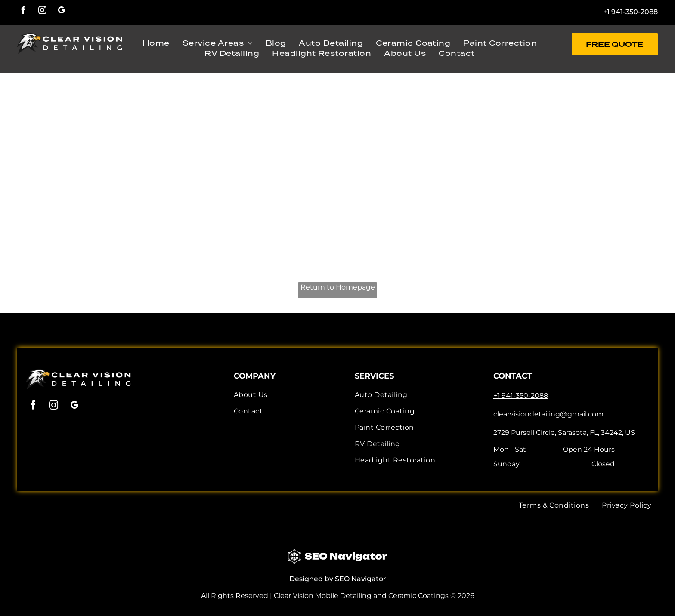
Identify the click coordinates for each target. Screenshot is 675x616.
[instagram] (42, 11)
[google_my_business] (61, 11)
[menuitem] (156, 43)
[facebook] (23, 11)
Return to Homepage (338, 287)
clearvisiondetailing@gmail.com (548, 414)
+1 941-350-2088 (630, 12)
